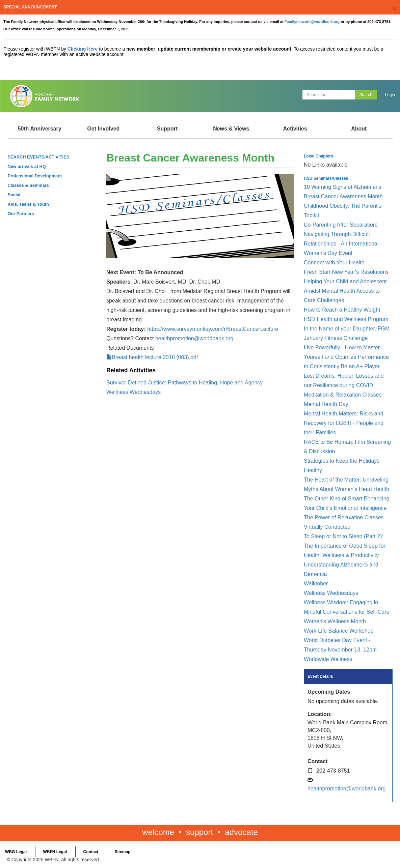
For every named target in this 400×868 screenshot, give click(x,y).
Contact (91, 852)
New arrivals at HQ (27, 166)
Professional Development (35, 176)
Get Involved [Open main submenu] (103, 129)
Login (390, 95)
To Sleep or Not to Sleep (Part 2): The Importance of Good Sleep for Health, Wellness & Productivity (345, 546)
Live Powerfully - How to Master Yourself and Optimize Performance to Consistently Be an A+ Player (346, 357)
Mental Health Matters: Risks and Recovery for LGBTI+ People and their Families (344, 423)
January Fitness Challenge (336, 338)
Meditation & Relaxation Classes (343, 395)
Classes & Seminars (28, 185)
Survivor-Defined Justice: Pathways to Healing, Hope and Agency (184, 383)
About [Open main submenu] (359, 129)
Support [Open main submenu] (167, 129)
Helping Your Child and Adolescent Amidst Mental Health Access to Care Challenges (345, 291)
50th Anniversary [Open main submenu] (39, 129)
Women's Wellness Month (335, 621)
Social (14, 195)
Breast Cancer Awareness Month (343, 196)
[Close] (395, 9)
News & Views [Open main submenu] (231, 129)
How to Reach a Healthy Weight (342, 310)
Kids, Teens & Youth (28, 204)
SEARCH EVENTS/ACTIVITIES (39, 157)
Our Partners (21, 214)
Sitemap (123, 852)
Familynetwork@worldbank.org (312, 22)
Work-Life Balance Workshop (339, 631)
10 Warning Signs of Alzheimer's (342, 187)
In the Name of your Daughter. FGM (347, 329)
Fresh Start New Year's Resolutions (346, 272)
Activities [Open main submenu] (295, 129)
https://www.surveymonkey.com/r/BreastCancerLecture (213, 329)
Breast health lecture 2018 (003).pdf (155, 357)
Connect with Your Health (334, 263)
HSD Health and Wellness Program (346, 319)
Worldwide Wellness (328, 659)
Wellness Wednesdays (134, 392)
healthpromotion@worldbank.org (194, 338)
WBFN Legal (55, 852)
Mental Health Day (326, 404)
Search (366, 95)
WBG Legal (16, 852)
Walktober (316, 584)
